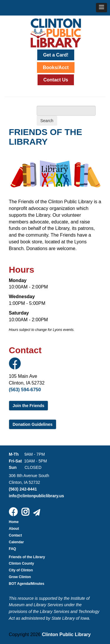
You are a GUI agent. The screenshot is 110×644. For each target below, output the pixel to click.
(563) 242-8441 (23, 489)
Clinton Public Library (66, 634)
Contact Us (56, 80)
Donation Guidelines (33, 424)
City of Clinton (21, 570)
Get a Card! (56, 55)
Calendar (16, 542)
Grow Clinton (20, 577)
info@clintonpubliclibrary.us (36, 496)
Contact (15, 535)
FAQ (12, 549)
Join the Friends (28, 406)
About (14, 529)
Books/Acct (56, 68)
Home (14, 522)
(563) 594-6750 (25, 390)
